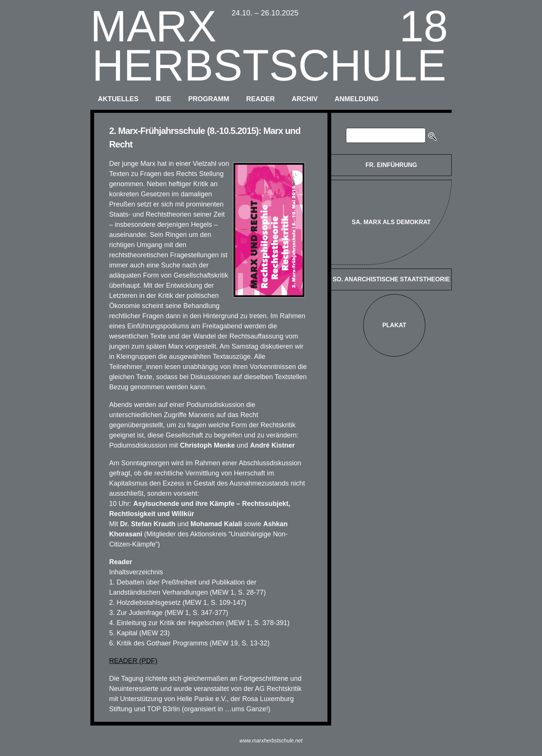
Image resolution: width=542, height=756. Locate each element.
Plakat (394, 325)
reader (260, 99)
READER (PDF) (133, 661)
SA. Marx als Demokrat (391, 222)
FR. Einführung (391, 165)
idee (163, 99)
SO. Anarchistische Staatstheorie (391, 279)
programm (209, 99)
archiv (305, 99)
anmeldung (357, 99)
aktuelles (118, 99)
